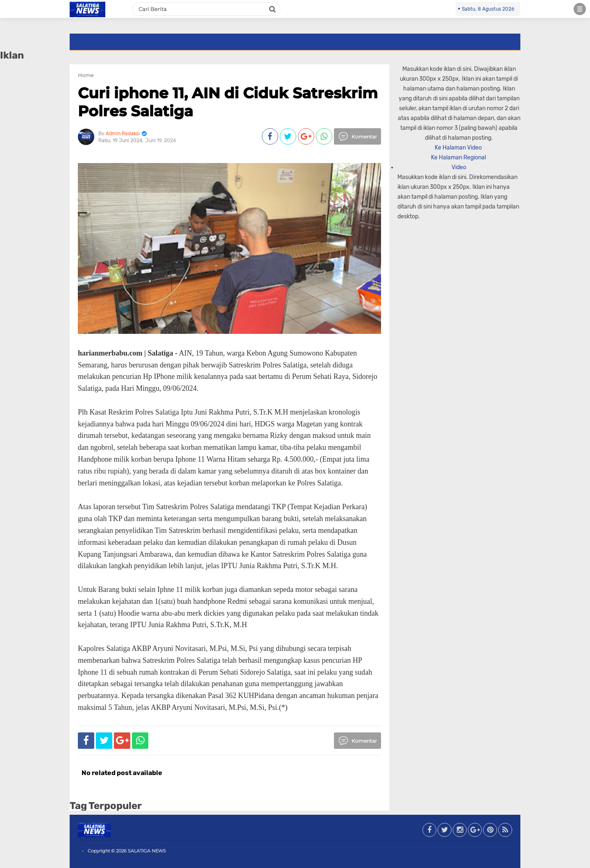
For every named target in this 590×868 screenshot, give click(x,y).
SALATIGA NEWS (147, 851)
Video (459, 167)
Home (86, 75)
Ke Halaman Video (459, 148)
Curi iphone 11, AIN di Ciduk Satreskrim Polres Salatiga (228, 102)
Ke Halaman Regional (459, 158)
